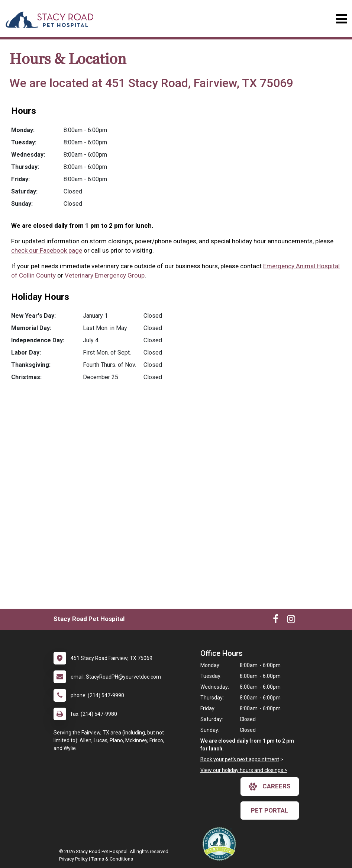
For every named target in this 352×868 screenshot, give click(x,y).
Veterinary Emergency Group (105, 275)
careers (270, 787)
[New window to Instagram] (291, 621)
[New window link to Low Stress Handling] (221, 844)
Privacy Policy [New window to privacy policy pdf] (73, 859)
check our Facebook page (47, 250)
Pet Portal (270, 810)
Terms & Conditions (112, 859)
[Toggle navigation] (341, 19)
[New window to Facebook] (276, 621)
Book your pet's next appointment (240, 759)
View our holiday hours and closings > (244, 770)
